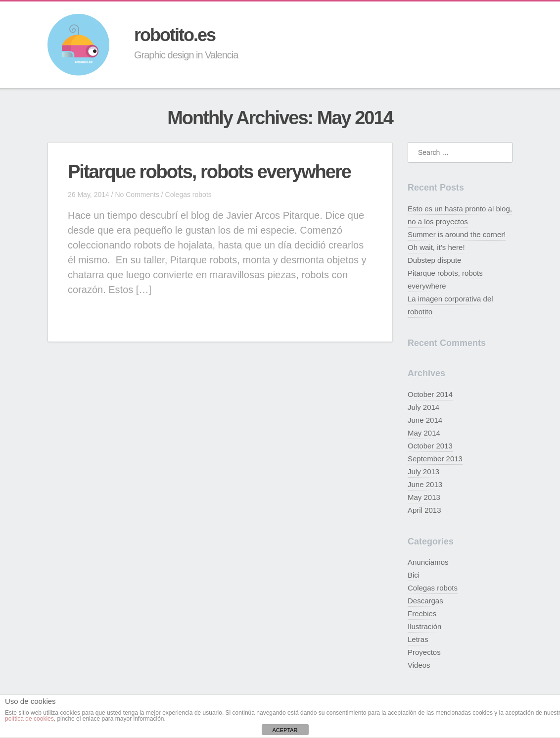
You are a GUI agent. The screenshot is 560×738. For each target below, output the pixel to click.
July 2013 (423, 471)
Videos (419, 665)
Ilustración (424, 626)
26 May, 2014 (89, 195)
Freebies (422, 614)
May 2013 (424, 497)
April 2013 (424, 510)
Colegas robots (188, 195)
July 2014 (423, 407)
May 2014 (424, 433)
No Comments (137, 195)
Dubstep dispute (434, 260)
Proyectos (424, 652)
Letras (418, 639)
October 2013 (430, 446)
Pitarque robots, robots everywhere (209, 172)
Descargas (425, 601)
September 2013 (435, 459)
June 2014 (425, 420)
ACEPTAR (285, 730)
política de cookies (29, 719)
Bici (414, 575)
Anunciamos (428, 562)
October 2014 (430, 394)
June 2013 (425, 484)
